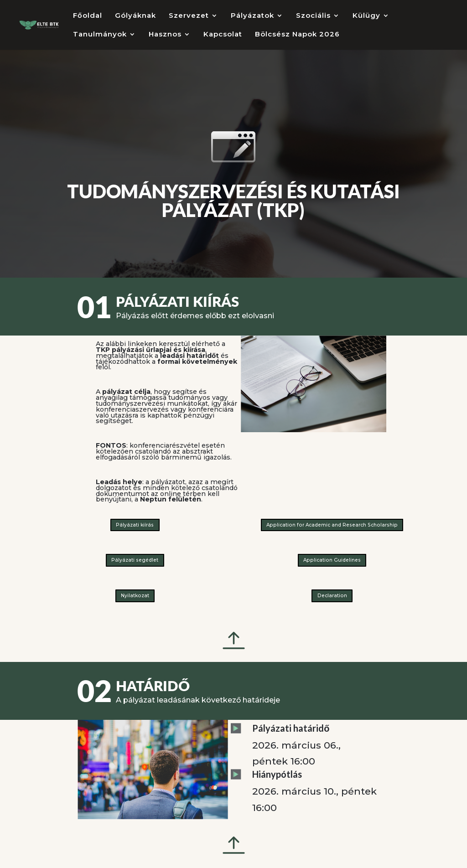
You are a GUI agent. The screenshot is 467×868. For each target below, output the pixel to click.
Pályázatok (252, 16)
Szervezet (189, 16)
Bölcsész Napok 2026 (297, 35)
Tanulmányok (100, 35)
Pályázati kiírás (135, 525)
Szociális (313, 16)
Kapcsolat (223, 35)
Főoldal (88, 16)
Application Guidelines (332, 560)
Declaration (332, 596)
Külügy (366, 16)
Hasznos (165, 35)
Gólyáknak (135, 16)
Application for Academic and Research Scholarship (332, 525)
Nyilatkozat (135, 596)
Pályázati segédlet (135, 560)
